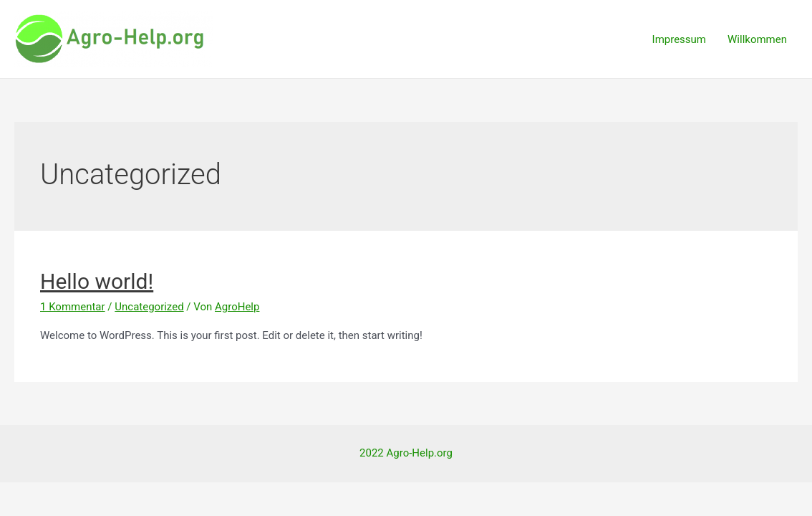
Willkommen (757, 39)
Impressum (679, 39)
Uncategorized (149, 307)
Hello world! (97, 281)
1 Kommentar (73, 307)
